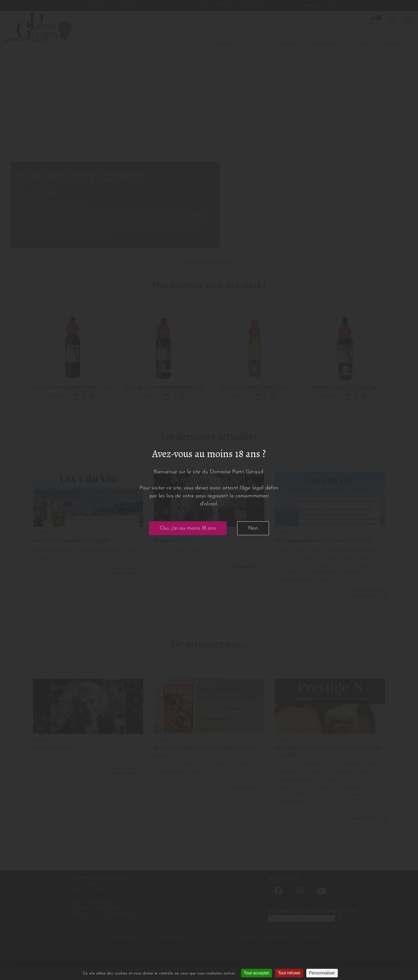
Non (253, 528)
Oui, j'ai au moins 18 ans (188, 528)
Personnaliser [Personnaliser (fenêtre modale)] (322, 973)
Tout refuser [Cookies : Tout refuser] (289, 973)
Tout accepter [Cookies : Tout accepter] (256, 973)
